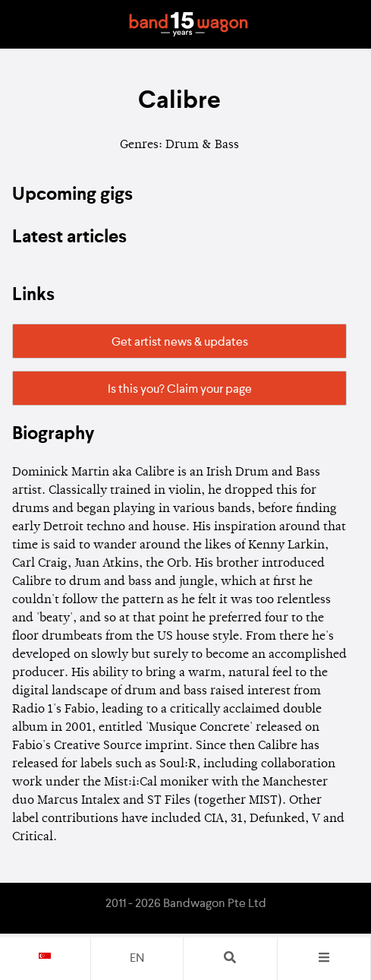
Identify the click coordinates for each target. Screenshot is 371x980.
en (137, 959)
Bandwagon (189, 24)
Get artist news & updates (180, 343)
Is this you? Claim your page (180, 390)
